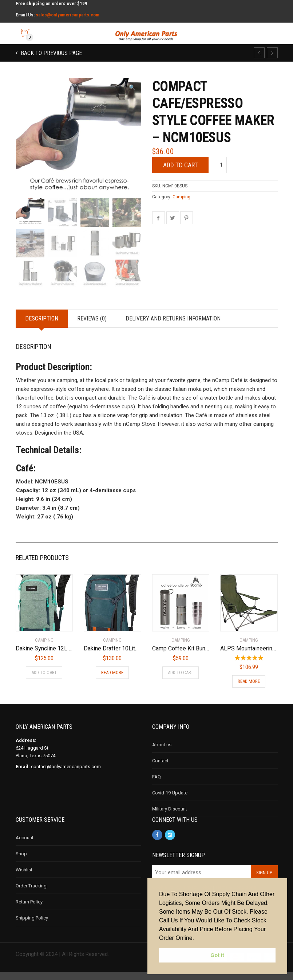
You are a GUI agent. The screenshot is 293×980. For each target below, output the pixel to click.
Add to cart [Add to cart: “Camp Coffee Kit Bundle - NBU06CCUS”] (181, 680)
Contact (160, 769)
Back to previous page (51, 53)
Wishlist (24, 878)
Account (25, 846)
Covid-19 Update (170, 801)
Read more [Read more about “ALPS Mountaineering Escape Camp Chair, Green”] (249, 689)
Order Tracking (31, 894)
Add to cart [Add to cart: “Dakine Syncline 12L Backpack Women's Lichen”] (44, 680)
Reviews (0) (92, 326)
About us (162, 753)
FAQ (157, 785)
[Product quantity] (221, 165)
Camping (181, 197)
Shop (21, 862)
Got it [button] (217, 955)
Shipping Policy (32, 926)
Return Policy (29, 910)
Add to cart (180, 165)
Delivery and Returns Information (173, 326)
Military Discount (170, 817)
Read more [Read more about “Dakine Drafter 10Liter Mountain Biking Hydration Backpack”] (112, 680)
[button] (132, 88)
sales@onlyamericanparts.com (68, 15)
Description (42, 326)
